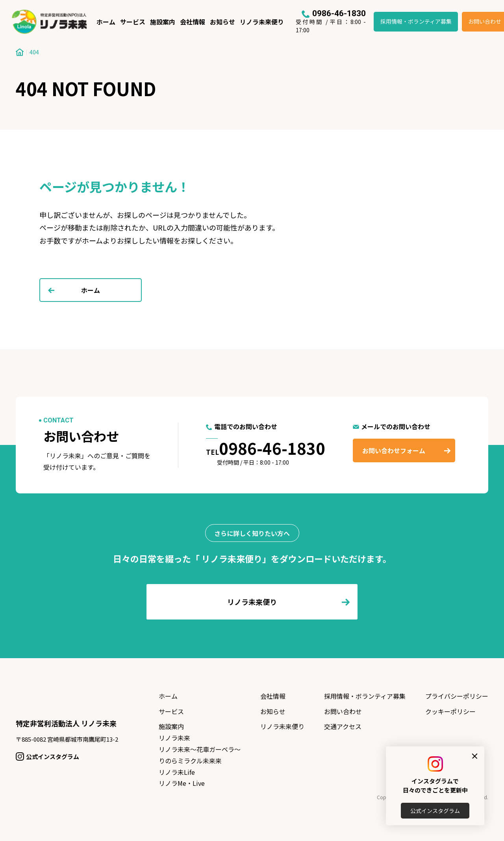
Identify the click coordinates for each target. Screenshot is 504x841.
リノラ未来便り (262, 22)
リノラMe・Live (182, 783)
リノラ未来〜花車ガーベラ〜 (200, 749)
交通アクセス (343, 726)
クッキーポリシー (450, 711)
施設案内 (163, 22)
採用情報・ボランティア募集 (416, 21)
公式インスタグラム (435, 811)
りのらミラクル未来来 (190, 761)
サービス (133, 22)
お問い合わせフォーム (394, 450)
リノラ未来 (174, 738)
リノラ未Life (177, 772)
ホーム (106, 22)
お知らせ (222, 22)
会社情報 (193, 22)
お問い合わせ (343, 711)
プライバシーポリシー (457, 696)
